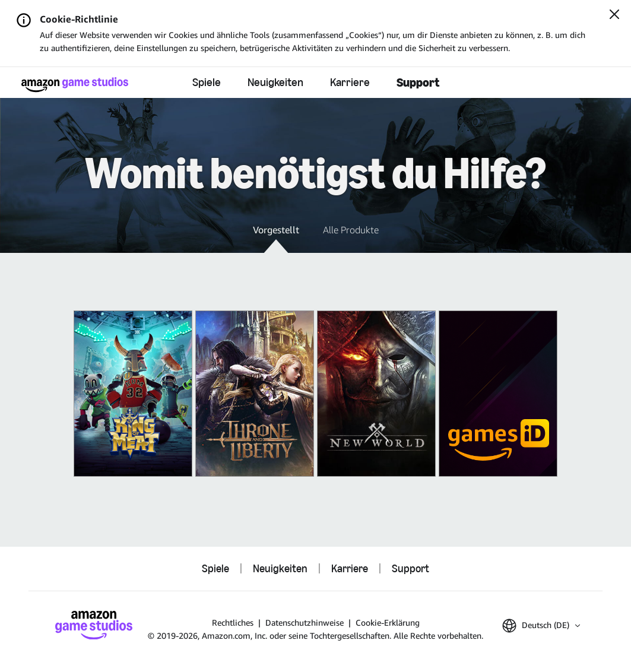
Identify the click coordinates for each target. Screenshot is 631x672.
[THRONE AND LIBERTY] (255, 394)
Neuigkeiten (275, 82)
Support (418, 82)
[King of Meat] (133, 394)
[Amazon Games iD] (498, 394)
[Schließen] (614, 15)
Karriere (350, 82)
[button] (276, 238)
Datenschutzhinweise (305, 622)
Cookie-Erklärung (388, 622)
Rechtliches (233, 622)
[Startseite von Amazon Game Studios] (75, 85)
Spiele (207, 82)
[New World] (376, 394)
